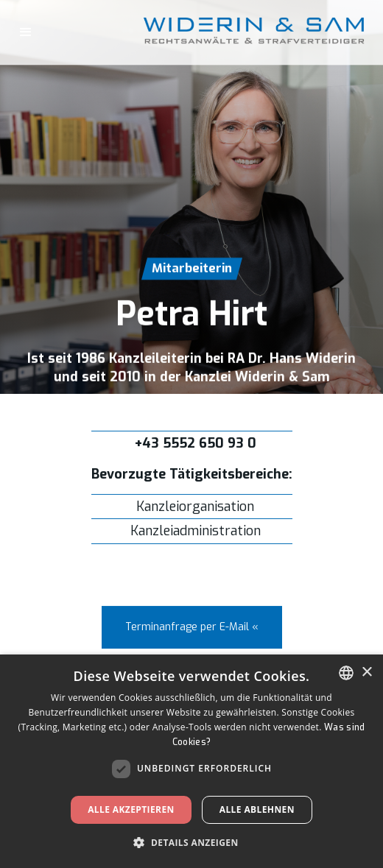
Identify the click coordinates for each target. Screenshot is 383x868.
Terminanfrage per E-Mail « (192, 628)
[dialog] (191, 761)
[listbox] (346, 673)
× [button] (366, 673)
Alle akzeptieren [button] (131, 809)
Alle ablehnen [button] (257, 809)
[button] (26, 32)
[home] (309, 32)
